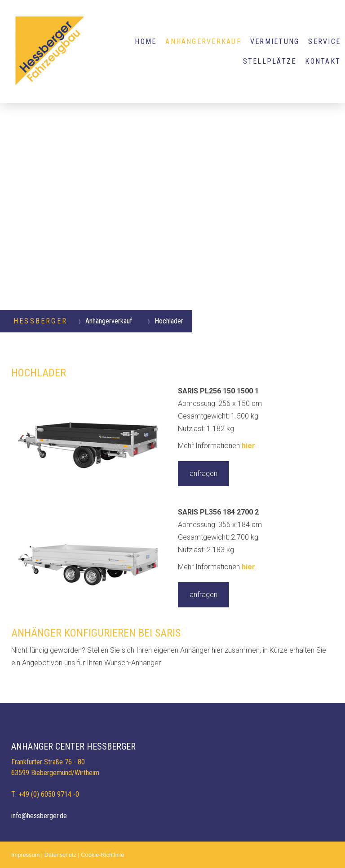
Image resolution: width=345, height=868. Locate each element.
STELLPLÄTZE (270, 61)
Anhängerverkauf (203, 41)
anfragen (203, 473)
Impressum (25, 855)
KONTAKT (323, 61)
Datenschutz (60, 855)
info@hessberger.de (39, 816)
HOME (146, 41)
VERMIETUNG (275, 41)
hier (248, 446)
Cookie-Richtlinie (102, 855)
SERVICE (324, 41)
